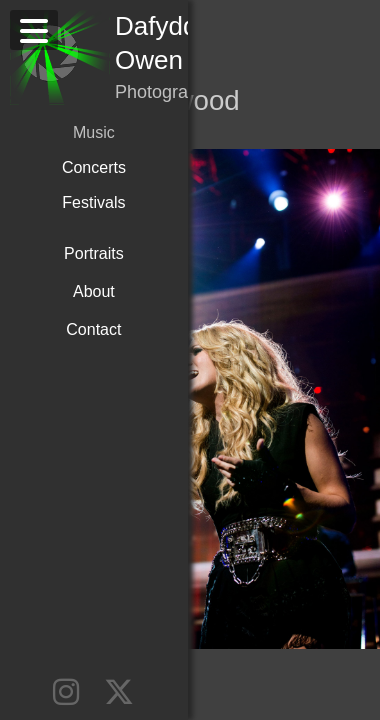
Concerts (90, 132)
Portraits (90, 215)
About (90, 253)
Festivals (89, 167)
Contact (89, 291)
